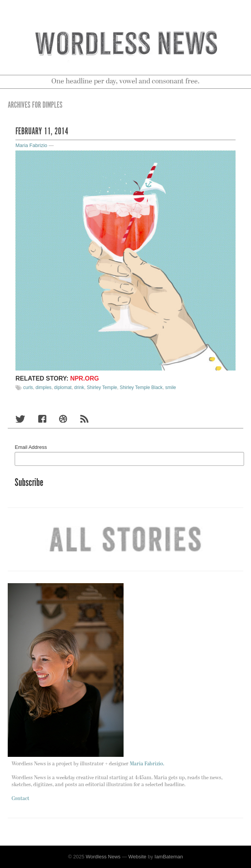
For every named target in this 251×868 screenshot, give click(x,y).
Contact (20, 799)
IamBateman (169, 857)
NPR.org (85, 378)
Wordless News (103, 857)
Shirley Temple (102, 387)
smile (171, 387)
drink (79, 387)
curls (28, 387)
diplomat (63, 387)
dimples (43, 387)
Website (137, 857)
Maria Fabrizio (31, 145)
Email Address (31, 447)
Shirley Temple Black (141, 387)
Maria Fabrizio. (147, 764)
